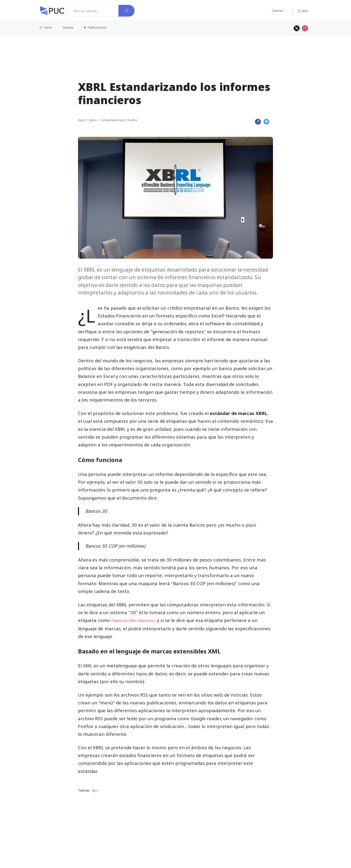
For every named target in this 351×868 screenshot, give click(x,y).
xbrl (95, 790)
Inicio (46, 27)
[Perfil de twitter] (297, 28)
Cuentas (277, 11)
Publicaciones (97, 27)
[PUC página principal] (52, 11)
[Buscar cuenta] (127, 11)
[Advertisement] (175, 51)
